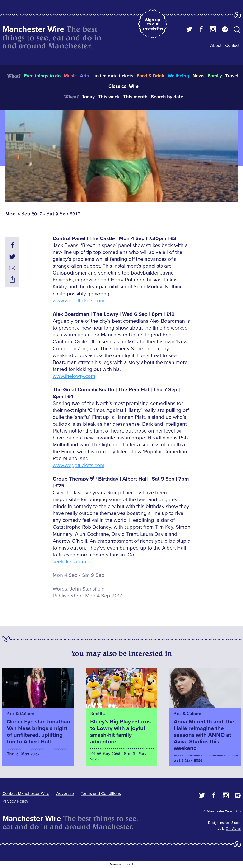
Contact (232, 45)
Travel (232, 76)
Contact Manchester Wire (26, 793)
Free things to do (42, 76)
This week (109, 97)
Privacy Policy (15, 801)
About (216, 45)
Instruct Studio (230, 823)
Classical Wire (124, 86)
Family (215, 76)
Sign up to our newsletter (153, 24)
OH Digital (233, 828)
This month (135, 97)
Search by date (167, 97)
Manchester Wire (33, 29)
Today (88, 97)
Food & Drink (151, 76)
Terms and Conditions (101, 793)
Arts (84, 76)
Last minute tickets (113, 76)
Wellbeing (178, 76)
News (199, 76)
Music (70, 76)
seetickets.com (69, 562)
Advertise (65, 793)
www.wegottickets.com (79, 301)
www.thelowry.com (74, 376)
